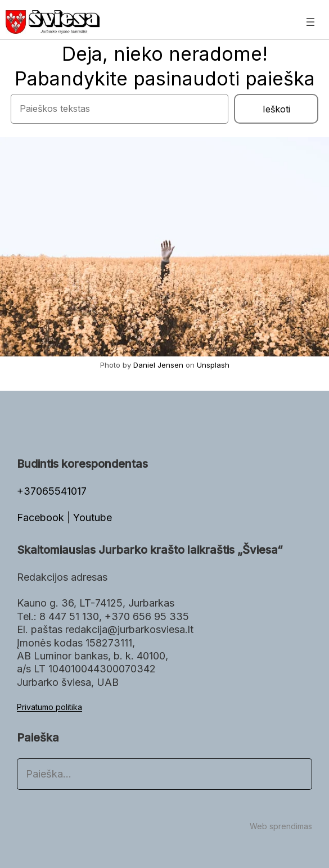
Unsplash (213, 365)
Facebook (42, 517)
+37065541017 (52, 491)
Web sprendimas (281, 826)
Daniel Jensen (158, 365)
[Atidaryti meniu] (310, 22)
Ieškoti (276, 109)
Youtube (93, 517)
